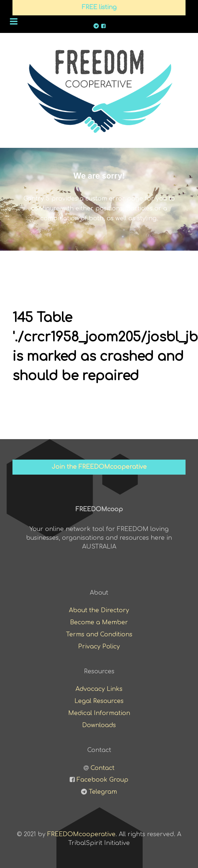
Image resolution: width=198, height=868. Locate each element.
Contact (102, 768)
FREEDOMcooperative (81, 834)
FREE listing (99, 7)
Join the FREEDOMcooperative (99, 467)
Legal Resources (99, 701)
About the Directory (99, 610)
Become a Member (99, 622)
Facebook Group (102, 780)
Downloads (99, 725)
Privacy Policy (99, 647)
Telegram (103, 792)
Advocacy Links (99, 689)
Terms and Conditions (99, 635)
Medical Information (99, 713)
